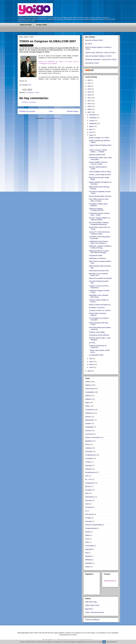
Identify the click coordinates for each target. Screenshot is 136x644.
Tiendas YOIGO (41, 25)
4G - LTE (88, 479)
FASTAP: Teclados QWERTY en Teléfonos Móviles (100, 219)
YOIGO (37, 92)
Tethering (88, 560)
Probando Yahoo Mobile (97, 332)
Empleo (88, 532)
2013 (89, 95)
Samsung (88, 500)
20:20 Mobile (89, 546)
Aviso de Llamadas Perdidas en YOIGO (98, 56)
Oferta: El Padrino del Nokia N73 (100, 305)
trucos (87, 539)
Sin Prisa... (93, 343)
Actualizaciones (90, 472)
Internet (88, 417)
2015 (89, 89)
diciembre (93, 115)
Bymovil (88, 486)
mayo (91, 135)
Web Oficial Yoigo (91, 602)
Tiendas (88, 462)
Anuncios (88, 431)
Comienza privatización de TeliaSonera (98, 346)
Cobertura (89, 448)
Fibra (87, 553)
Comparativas (90, 483)
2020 (89, 80)
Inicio (51, 111)
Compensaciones (91, 528)
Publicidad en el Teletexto (97, 258)
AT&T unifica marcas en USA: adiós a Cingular (99, 200)
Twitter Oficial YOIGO (92, 605)
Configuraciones (91, 455)
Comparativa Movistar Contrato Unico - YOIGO (99, 214)
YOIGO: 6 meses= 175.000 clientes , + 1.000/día (98, 151)
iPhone (88, 444)
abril (91, 359)
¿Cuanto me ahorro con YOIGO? (100, 310)
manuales (88, 469)
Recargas (88, 490)
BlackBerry (89, 441)
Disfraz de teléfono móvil (97, 155)
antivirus (88, 567)
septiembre (93, 123)
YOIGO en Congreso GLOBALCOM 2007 (96, 209)
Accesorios (89, 434)
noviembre (93, 118)
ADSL (87, 542)
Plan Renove (89, 514)
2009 (89, 106)
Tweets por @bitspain (92, 620)
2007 (89, 112)
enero (91, 367)
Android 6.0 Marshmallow (94, 525)
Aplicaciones (89, 420)
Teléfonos (88, 385)
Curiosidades (30, 92)
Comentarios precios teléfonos (99, 335)
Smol (87, 504)
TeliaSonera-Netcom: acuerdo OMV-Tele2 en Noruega (99, 252)
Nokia (87, 403)
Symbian (88, 424)
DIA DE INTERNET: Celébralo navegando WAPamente (99, 224)
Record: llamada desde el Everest (100, 196)
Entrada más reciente (27, 111)
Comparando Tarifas (96, 256)
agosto (92, 126)
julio (91, 129)
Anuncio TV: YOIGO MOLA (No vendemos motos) (99, 233)
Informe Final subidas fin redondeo (100, 278)
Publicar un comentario (29, 102)
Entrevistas (89, 452)
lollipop (88, 535)
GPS (87, 476)
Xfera (87, 493)
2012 (89, 98)
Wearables (89, 563)
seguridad (89, 549)
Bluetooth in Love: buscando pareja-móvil (98, 275)
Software (88, 399)
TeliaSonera (89, 413)
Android (88, 396)
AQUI (30, 85)
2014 (89, 92)
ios (86, 511)
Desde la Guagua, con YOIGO (99, 138)
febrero (92, 364)
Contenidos (89, 458)
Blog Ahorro (89, 609)
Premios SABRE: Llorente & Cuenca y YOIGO (98, 163)
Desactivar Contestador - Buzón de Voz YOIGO (101, 60)
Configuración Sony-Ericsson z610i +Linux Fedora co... (99, 242)
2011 (89, 101)
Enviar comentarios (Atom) (53, 118)
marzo (92, 362)
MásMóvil (88, 556)
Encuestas (89, 507)
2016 (89, 86)
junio (91, 132)
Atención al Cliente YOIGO (94, 40)
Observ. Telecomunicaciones (95, 612)
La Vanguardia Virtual (96, 355)
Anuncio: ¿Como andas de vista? (100, 175)
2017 (89, 83)
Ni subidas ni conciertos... (97, 308)
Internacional (89, 389)
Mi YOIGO (89, 44)
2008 (89, 109)
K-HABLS (88, 518)
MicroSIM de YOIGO (92, 63)
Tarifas (87, 406)
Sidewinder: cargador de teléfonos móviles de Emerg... (100, 247)
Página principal (26, 25)
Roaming (88, 465)
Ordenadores (90, 497)
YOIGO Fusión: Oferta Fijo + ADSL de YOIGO (100, 53)
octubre (92, 121)
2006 (89, 371)
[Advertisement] (42, 31)
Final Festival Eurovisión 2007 (99, 271)
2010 (89, 104)
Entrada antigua (73, 111)
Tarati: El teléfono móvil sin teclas (100, 172)
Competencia (90, 410)
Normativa (89, 521)
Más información (112, 642)
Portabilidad (89, 427)
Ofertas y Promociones (93, 437)
